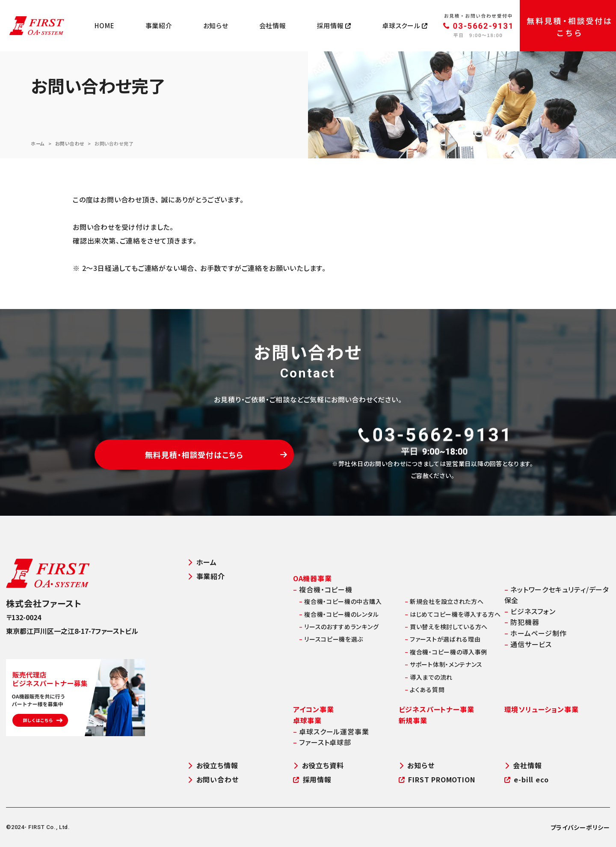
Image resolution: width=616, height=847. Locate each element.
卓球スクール (405, 26)
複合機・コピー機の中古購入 (341, 601)
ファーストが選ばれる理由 (443, 639)
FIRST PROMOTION (437, 780)
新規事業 (413, 720)
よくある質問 (425, 689)
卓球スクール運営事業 (331, 731)
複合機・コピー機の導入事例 (446, 652)
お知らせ (216, 26)
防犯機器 (522, 622)
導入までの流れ (429, 677)
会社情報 (273, 26)
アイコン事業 (314, 709)
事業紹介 (159, 26)
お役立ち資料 (318, 765)
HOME (104, 26)
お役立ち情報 (213, 765)
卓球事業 (307, 720)
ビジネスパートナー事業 (437, 709)
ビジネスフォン (530, 611)
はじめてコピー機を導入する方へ (453, 614)
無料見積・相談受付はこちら (216, 455)
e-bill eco (527, 780)
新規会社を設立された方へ (444, 601)
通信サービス (528, 644)
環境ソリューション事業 (542, 709)
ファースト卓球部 (322, 742)
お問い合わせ (70, 143)
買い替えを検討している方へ (446, 627)
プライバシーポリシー (580, 827)
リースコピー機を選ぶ (331, 639)
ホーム (38, 143)
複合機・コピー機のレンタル (339, 614)
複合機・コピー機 (323, 589)
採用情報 (334, 26)
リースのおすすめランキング (339, 627)
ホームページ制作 (536, 633)
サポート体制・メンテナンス (444, 664)
